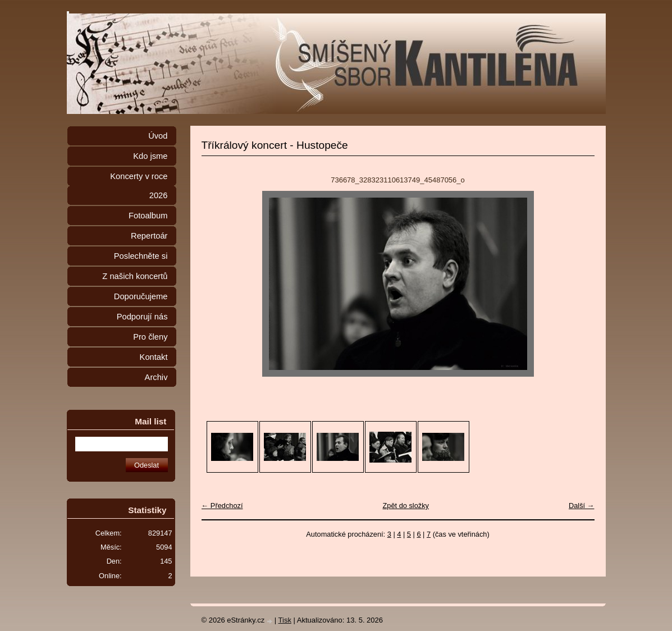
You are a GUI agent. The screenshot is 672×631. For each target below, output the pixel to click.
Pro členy (150, 337)
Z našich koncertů (135, 276)
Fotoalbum (148, 216)
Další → (582, 506)
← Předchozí (222, 506)
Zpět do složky (406, 506)
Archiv (156, 377)
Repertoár (149, 236)
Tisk (285, 620)
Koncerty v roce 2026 (139, 186)
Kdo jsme (150, 156)
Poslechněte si (141, 256)
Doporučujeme (141, 296)
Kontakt (154, 357)
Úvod (158, 136)
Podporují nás (142, 317)
